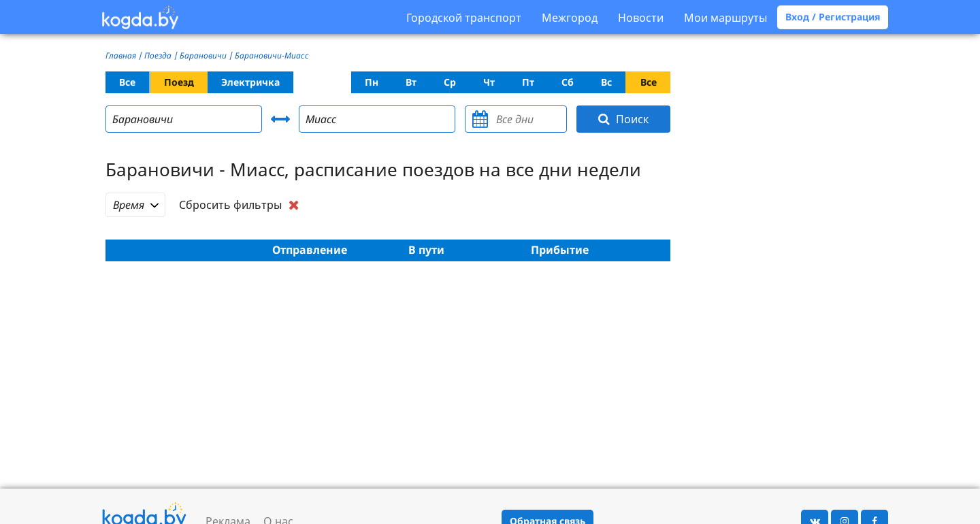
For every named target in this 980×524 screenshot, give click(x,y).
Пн (372, 82)
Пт (528, 82)
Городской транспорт (464, 18)
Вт (411, 82)
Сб (568, 82)
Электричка (250, 82)
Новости (641, 18)
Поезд (179, 82)
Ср (450, 82)
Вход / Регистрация (833, 17)
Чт (489, 82)
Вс (606, 82)
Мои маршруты (725, 18)
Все (127, 82)
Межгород (570, 18)
